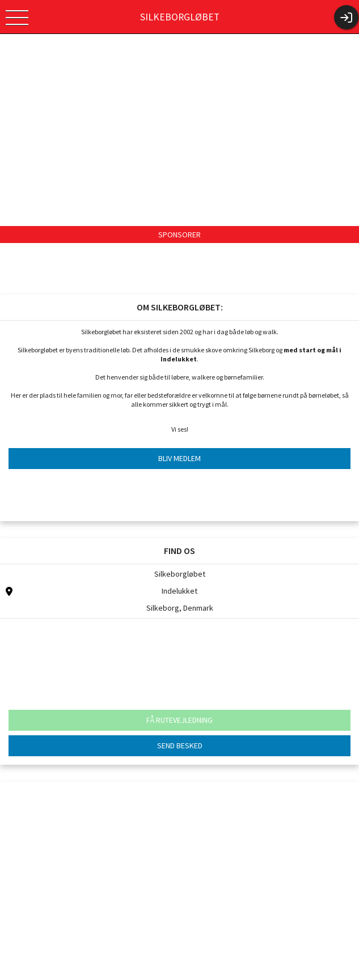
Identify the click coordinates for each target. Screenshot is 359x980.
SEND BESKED (180, 745)
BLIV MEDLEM (180, 458)
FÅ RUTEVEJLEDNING (180, 720)
